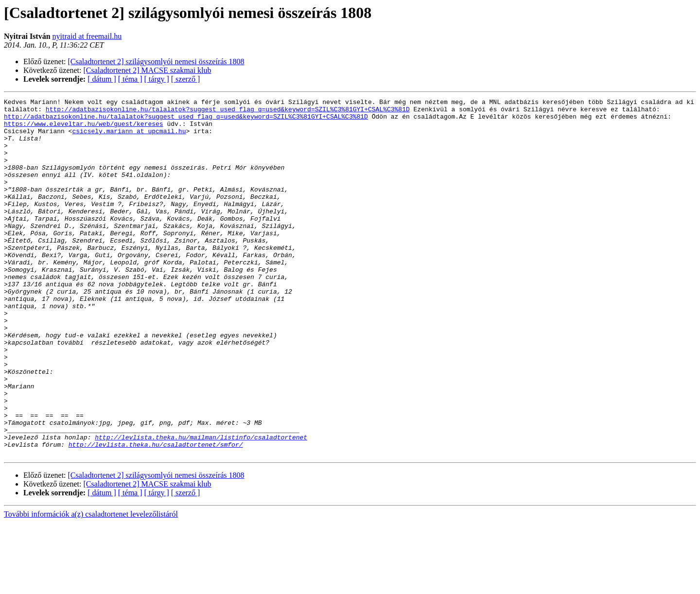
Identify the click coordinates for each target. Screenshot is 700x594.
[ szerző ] (186, 79)
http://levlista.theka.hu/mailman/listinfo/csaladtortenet (201, 506)
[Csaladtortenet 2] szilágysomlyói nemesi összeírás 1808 (156, 61)
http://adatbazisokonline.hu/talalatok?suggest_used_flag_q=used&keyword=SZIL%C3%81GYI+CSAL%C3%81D (228, 112)
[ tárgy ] (157, 79)
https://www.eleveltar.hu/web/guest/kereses (84, 129)
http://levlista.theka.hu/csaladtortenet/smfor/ (156, 514)
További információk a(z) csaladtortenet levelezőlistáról (91, 585)
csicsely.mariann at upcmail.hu (129, 138)
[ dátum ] (102, 79)
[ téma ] (130, 79)
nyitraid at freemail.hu (87, 36)
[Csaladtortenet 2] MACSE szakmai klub (148, 70)
